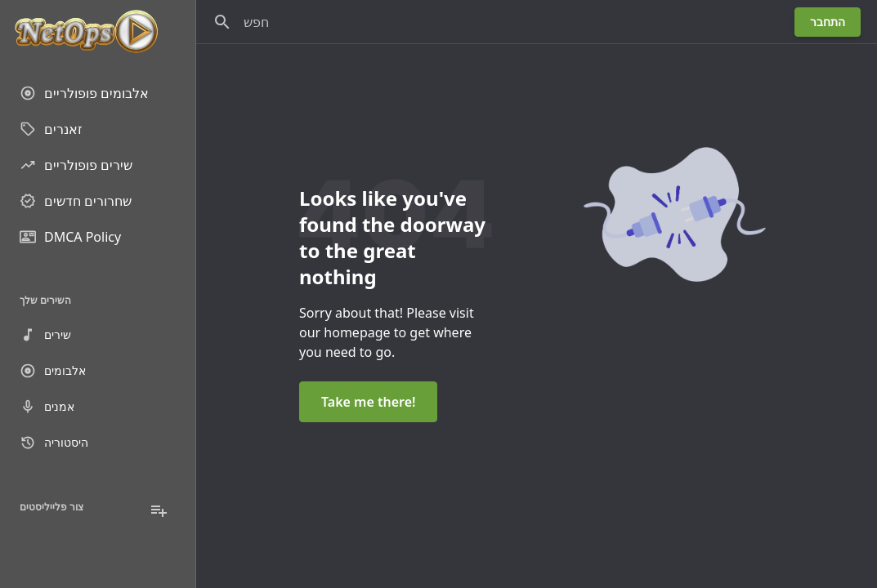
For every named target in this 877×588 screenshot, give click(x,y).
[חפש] (222, 22)
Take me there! (368, 402)
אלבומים (53, 371)
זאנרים (51, 129)
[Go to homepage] (98, 33)
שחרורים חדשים (76, 201)
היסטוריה (54, 443)
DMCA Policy (70, 237)
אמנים (47, 407)
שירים (45, 335)
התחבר (828, 22)
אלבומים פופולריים (84, 93)
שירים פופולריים (76, 165)
